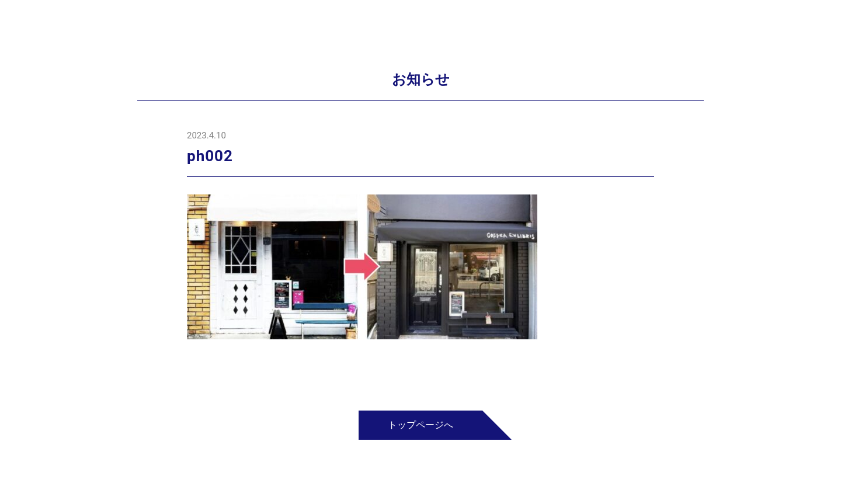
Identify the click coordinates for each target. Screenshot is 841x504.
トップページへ (420, 425)
